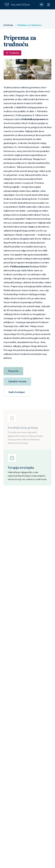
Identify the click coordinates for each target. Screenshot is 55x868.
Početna (8, 25)
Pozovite (13, 372)
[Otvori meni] (49, 5)
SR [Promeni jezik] (41, 5)
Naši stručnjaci (17, 393)
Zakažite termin (17, 382)
